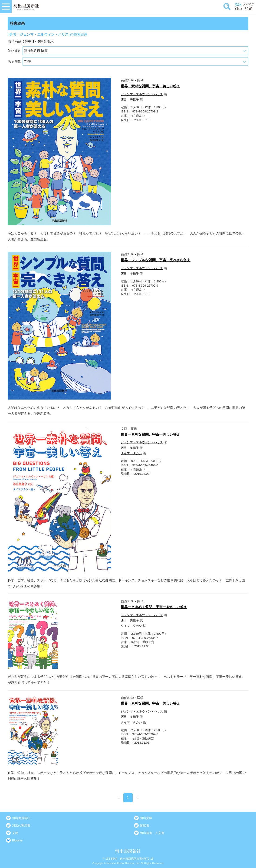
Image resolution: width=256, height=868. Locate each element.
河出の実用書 (21, 826)
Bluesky (17, 840)
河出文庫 (146, 818)
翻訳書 (145, 826)
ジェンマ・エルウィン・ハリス (142, 94)
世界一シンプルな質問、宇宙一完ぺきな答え (156, 260)
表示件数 (14, 61)
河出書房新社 (21, 818)
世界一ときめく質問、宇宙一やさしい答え (154, 607)
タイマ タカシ (131, 453)
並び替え (14, 51)
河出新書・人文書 (152, 833)
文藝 (15, 833)
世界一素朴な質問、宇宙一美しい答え (150, 86)
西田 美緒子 (130, 100)
